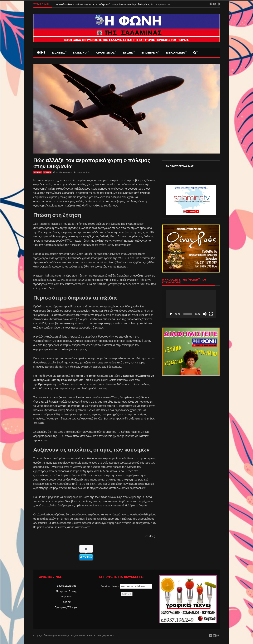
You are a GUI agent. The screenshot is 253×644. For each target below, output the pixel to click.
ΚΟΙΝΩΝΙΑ (80, 53)
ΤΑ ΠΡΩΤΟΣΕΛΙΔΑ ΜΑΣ (180, 166)
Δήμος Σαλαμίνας (66, 586)
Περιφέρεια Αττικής (66, 591)
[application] (191, 304)
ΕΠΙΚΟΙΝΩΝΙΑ (175, 53)
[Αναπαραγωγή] (171, 314)
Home (41, 53)
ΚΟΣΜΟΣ (47, 173)
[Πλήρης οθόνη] (211, 314)
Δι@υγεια (66, 597)
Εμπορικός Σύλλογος (66, 607)
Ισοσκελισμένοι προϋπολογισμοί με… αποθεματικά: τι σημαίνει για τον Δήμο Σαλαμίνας (103, 4)
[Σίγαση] (205, 314)
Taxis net (66, 602)
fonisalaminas (83, 172)
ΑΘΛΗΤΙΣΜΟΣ (105, 53)
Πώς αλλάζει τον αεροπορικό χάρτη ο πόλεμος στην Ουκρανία (92, 163)
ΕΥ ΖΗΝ (128, 53)
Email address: (127, 586)
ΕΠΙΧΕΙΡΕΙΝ (149, 53)
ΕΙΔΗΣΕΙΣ (58, 53)
